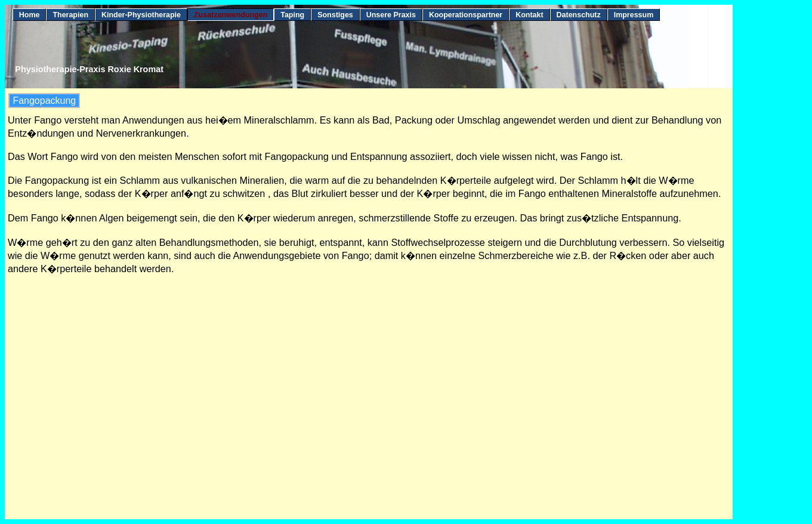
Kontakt (529, 15)
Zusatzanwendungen (231, 15)
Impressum (634, 15)
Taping (292, 15)
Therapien (70, 15)
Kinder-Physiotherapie (141, 15)
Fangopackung (44, 101)
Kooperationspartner (466, 15)
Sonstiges (335, 15)
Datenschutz (579, 15)
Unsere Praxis (391, 15)
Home (30, 15)
